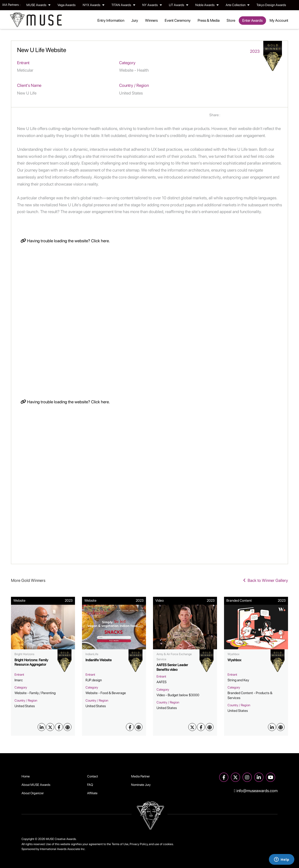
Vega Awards (67, 5)
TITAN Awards (123, 5)
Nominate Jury (141, 785)
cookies (168, 844)
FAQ (90, 785)
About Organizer (33, 793)
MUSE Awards (38, 5)
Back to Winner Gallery (266, 580)
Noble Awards (207, 5)
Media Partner (140, 776)
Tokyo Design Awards (271, 5)
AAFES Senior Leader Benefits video (172, 667)
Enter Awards (252, 20)
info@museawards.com (256, 791)
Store (231, 20)
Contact (93, 776)
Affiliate (92, 793)
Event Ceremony (178, 20)
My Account (279, 20)
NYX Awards (94, 5)
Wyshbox (234, 660)
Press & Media (209, 20)
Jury (135, 20)
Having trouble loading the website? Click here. (65, 241)
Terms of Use (120, 844)
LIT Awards (179, 5)
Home (26, 776)
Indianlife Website (99, 660)
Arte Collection (238, 5)
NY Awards (152, 5)
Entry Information (111, 20)
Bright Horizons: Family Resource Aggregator (31, 662)
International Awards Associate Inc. (63, 849)
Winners (151, 20)
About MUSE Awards (36, 785)
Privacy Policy (139, 844)
